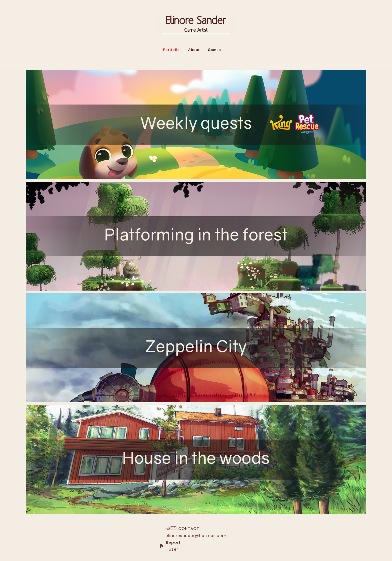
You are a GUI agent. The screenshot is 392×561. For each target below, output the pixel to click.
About (194, 50)
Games (214, 50)
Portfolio (171, 50)
